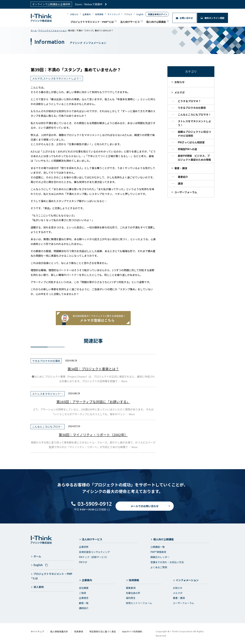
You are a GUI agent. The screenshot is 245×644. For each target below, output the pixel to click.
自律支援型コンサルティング (94, 552)
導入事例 (39, 587)
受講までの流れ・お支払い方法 (167, 562)
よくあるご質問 (159, 567)
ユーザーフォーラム (186, 192)
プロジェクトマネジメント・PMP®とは (92, 22)
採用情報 (99, 14)
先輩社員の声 (133, 593)
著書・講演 (181, 168)
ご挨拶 (83, 593)
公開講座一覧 (158, 547)
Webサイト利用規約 (132, 631)
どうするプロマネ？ (189, 101)
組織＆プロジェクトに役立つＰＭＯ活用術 (194, 134)
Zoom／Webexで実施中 (91, 4)
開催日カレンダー (160, 557)
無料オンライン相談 (213, 18)
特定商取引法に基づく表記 (103, 631)
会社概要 (84, 588)
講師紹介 (84, 608)
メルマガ (179, 92)
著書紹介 (183, 177)
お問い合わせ (184, 18)
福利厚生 (131, 598)
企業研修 (84, 547)
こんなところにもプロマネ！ (194, 114)
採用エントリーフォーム (139, 603)
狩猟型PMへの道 (187, 149)
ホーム (34, 30)
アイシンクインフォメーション (52, 30)
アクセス (128, 14)
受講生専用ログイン (158, 14)
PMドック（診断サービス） (94, 557)
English (140, 14)
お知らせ (74, 14)
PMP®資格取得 (158, 552)
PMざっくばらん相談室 (191, 142)
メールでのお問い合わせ (145, 509)
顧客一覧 (84, 603)
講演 (180, 183)
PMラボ (83, 562)
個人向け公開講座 (156, 22)
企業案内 (87, 14)
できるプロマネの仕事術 (192, 108)
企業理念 (84, 598)
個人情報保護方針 (59, 631)
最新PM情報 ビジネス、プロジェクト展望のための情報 (194, 158)
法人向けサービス (130, 22)
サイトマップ (114, 14)
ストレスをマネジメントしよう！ (194, 123)
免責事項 (79, 631)
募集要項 (131, 588)
